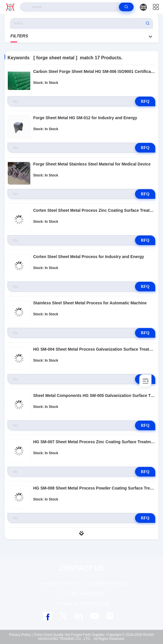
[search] (126, 7)
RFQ (145, 101)
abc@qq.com (85, 593)
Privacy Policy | (21, 635)
